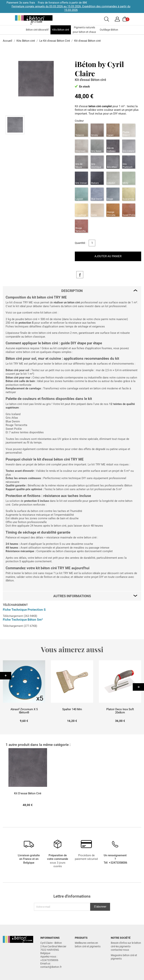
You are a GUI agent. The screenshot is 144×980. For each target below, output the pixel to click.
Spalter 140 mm (72, 709)
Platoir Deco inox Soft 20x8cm (120, 711)
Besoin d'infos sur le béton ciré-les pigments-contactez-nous (126, 946)
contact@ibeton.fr (51, 967)
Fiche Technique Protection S (24, 610)
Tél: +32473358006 (115, 863)
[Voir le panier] (125, 19)
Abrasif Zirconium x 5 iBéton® (24, 711)
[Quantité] (92, 243)
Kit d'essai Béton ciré (28, 793)
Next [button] (140, 687)
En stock (82, 87)
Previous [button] (6, 678)
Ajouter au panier (108, 256)
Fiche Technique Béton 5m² (23, 620)
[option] (24, 693)
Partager (80, 275)
